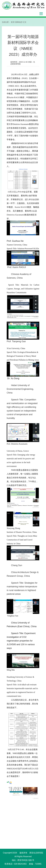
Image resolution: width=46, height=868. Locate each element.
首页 (13, 22)
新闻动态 (19, 22)
